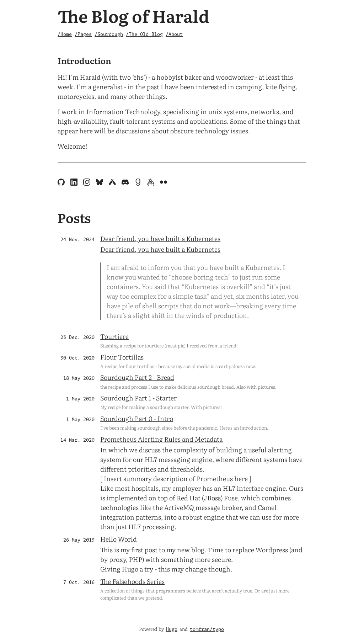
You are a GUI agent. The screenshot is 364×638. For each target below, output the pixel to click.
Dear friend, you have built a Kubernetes (160, 238)
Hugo (172, 630)
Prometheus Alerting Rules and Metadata (161, 439)
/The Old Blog (144, 35)
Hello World (119, 539)
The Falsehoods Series (132, 581)
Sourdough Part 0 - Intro (137, 418)
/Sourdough (109, 35)
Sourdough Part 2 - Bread (137, 377)
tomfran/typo (207, 630)
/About (174, 35)
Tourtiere (114, 336)
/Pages (83, 35)
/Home (65, 35)
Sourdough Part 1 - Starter (138, 398)
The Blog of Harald (133, 15)
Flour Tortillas (122, 357)
